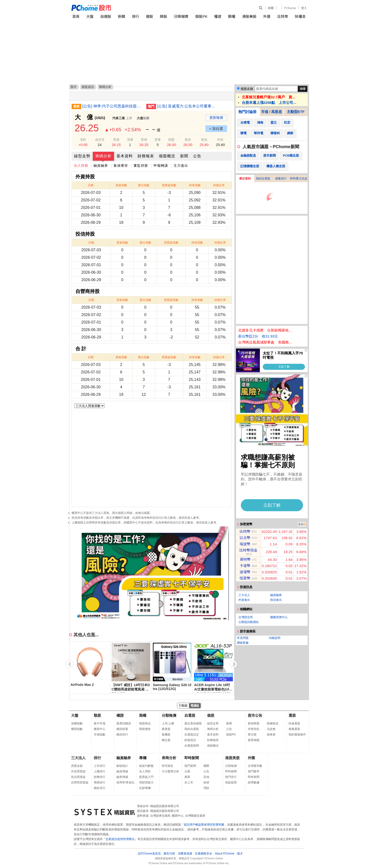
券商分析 (169, 758)
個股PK (201, 16)
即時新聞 (192, 758)
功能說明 (275, 638)
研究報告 (168, 766)
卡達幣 (245, 566)
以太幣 (245, 538)
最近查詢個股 (193, 723)
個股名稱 (247, 89)
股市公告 (255, 715)
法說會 (271, 729)
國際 (206, 766)
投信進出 (276, 600)
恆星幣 (245, 578)
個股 (211, 715)
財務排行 (100, 777)
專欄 (143, 758)
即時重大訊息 (299, 179)
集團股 (166, 735)
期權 (232, 16)
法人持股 (81, 166)
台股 (187, 771)
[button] (234, 664)
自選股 (106, 16)
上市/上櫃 (168, 723)
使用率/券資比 (125, 782)
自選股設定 (192, 735)
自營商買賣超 (80, 782)
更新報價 (216, 118)
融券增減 (122, 777)
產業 (187, 777)
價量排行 (281, 179)
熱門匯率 (254, 771)
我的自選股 (263, 179)
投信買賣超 (78, 777)
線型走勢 (82, 156)
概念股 (166, 740)
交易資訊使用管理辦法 (120, 839)
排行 (135, 16)
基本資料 (125, 156)
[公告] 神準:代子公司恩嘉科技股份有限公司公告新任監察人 (113, 106)
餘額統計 (122, 766)
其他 (206, 777)
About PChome (225, 854)
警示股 (252, 735)
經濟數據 (254, 782)
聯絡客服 (243, 643)
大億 (140, 118)
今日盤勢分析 (170, 771)
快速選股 (294, 723)
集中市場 (100, 723)
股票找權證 (124, 723)
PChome (290, 8)
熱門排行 (231, 777)
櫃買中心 (100, 729)
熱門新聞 (190, 766)
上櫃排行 (100, 771)
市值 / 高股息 (272, 112)
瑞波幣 (245, 544)
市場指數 (100, 735)
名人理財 (145, 771)
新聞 (271, 8)
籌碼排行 (100, 782)
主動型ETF (296, 112)
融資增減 (122, 771)
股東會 (271, 735)
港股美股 (249, 16)
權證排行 (122, 735)
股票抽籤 (254, 740)
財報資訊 (190, 740)
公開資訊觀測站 (249, 622)
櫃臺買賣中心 (279, 617)
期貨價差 (145, 729)
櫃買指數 (77, 729)
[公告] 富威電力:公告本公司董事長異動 (187, 106)
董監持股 (141, 166)
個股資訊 (88, 87)
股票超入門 (146, 777)
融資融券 (101, 166)
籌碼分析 (103, 156)
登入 (304, 8)
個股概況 (167, 156)
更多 (301, 524)
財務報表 (146, 156)
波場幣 (245, 572)
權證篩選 (122, 729)
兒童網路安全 (203, 854)
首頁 (76, 16)
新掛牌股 (254, 723)
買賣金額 (77, 766)
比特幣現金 (248, 550)
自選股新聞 (192, 746)
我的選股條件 (297, 735)
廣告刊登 (169, 854)
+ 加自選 (216, 129)
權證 (218, 16)
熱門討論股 (247, 112)
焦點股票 (231, 782)
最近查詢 (245, 179)
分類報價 (181, 16)
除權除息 (273, 723)
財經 (206, 782)
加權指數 (77, 723)
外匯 (267, 16)
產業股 (166, 729)
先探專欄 (145, 788)
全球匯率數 (255, 766)
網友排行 (100, 788)
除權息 (300, 16)
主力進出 (181, 166)
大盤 (90, 16)
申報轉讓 (161, 166)
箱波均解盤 (146, 766)
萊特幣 (245, 559)
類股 (163, 16)
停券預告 (254, 729)
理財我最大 (146, 782)
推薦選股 (294, 729)
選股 (149, 16)
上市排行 (100, 766)
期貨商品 (145, 723)
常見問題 (243, 638)
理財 (206, 788)
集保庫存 (121, 166)
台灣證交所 (246, 617)
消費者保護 (185, 854)
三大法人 (244, 595)
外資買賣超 (78, 771)
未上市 (189, 782)
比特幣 (283, 16)
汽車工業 (119, 118)
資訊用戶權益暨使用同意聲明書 (204, 825)
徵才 (240, 854)
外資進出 (244, 600)
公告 (197, 156)
